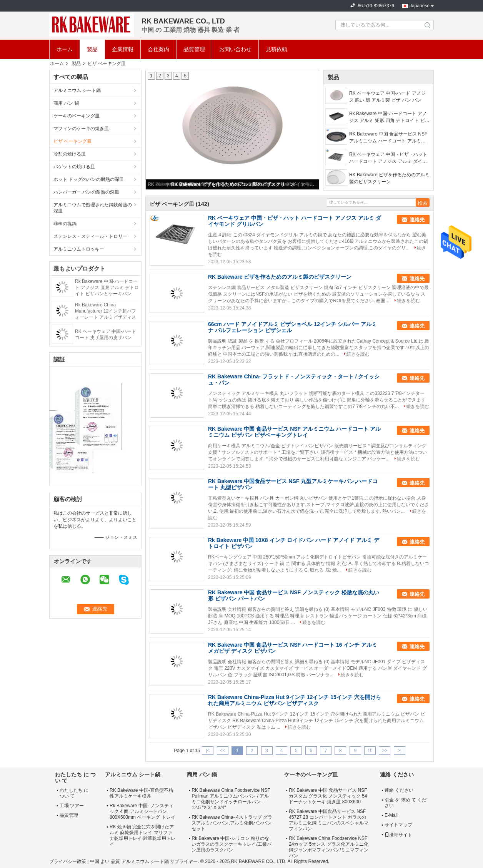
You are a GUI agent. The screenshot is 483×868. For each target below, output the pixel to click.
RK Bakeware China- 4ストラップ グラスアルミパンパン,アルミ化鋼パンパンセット (232, 823)
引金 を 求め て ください (406, 803)
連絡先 (417, 220)
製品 (92, 49)
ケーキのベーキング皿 (77, 116)
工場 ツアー (72, 806)
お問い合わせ (235, 49)
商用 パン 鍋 (66, 103)
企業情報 (123, 49)
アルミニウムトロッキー (79, 249)
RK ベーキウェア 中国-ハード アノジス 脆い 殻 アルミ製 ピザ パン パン (387, 97)
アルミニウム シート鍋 (77, 90)
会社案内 (158, 49)
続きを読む (408, 301)
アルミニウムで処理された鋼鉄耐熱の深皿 (93, 208)
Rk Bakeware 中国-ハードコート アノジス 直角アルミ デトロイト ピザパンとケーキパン (107, 288)
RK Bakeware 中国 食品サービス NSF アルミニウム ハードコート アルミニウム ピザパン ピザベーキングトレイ (388, 138)
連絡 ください (399, 790)
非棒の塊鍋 (65, 224)
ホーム (65, 49)
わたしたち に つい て (74, 793)
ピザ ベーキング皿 (72, 141)
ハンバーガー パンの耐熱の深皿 (86, 192)
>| (400, 751)
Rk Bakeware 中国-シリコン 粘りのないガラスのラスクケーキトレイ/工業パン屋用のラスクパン (231, 844)
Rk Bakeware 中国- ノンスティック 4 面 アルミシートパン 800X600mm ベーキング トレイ (142, 811)
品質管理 (194, 49)
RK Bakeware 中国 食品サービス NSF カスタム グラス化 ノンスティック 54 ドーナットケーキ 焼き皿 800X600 (328, 796)
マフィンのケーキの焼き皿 (81, 129)
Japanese (420, 6)
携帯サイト (398, 835)
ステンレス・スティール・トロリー (90, 236)
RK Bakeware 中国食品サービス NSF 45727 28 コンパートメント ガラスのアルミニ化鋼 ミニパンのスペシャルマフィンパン (329, 820)
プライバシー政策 (68, 861)
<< (223, 751)
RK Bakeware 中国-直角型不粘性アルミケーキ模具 (141, 793)
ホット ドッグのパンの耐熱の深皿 (89, 179)
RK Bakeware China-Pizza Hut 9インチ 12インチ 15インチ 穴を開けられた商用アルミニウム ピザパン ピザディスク (295, 700)
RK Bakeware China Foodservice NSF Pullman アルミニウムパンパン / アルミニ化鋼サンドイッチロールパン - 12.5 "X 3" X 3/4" (231, 799)
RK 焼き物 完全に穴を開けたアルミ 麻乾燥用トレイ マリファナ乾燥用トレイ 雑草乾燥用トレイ (142, 835)
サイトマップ (398, 825)
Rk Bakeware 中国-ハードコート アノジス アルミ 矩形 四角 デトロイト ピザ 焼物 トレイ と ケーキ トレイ (389, 117)
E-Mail (391, 815)
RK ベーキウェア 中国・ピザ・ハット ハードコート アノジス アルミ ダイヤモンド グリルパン (388, 158)
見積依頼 (276, 49)
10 (370, 751)
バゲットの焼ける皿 (74, 167)
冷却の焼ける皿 (70, 154)
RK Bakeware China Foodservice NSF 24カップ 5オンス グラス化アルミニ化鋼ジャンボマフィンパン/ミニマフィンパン (329, 847)
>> (385, 751)
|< (208, 751)
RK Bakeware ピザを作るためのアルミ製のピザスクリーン (233, 184)
